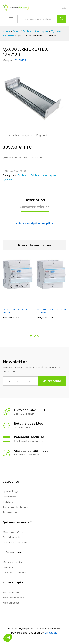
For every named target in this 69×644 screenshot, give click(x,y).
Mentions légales (13, 532)
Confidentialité (12, 537)
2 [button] (35, 336)
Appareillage (10, 491)
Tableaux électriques (43, 175)
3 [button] (38, 336)
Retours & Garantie (14, 573)
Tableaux (23, 175)
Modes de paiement (15, 562)
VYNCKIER (20, 60)
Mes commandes (13, 598)
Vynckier (8, 179)
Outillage (8, 502)
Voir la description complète (35, 223)
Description (35, 200)
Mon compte (11, 592)
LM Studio (51, 633)
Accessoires (10, 512)
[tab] (35, 201)
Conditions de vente (15, 542)
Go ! (62, 19)
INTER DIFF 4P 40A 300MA (15, 311)
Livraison (8, 567)
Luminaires (9, 497)
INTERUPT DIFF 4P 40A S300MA (51, 311)
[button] (8, 638)
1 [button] (31, 336)
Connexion (64, 8)
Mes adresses (11, 603)
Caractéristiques (35, 207)
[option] (18, 292)
